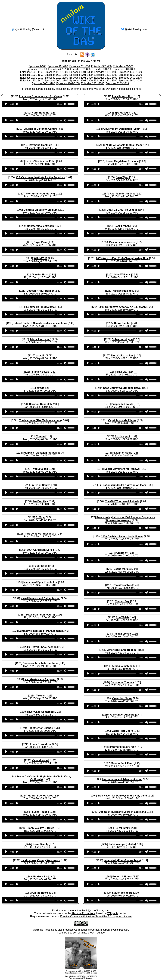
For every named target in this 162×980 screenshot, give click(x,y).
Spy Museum (122, 113)
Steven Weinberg (122, 893)
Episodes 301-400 (101, 66)
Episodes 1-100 (37, 66)
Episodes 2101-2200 (56, 78)
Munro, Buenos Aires (40, 796)
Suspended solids (122, 404)
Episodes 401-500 (123, 66)
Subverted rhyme (122, 339)
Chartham (122, 553)
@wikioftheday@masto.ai (30, 29)
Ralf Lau (122, 372)
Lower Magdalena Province (122, 161)
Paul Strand (40, 566)
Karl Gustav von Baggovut (40, 679)
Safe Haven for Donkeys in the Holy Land (122, 796)
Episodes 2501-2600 (32, 81)
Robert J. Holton (122, 877)
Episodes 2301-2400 (106, 78)
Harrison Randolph (40, 404)
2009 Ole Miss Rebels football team (122, 537)
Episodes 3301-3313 (117, 83)
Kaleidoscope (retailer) (122, 844)
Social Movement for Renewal (122, 469)
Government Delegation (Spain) (122, 129)
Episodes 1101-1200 (56, 72)
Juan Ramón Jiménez (122, 194)
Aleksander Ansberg (122, 715)
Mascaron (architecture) (40, 615)
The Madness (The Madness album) (40, 420)
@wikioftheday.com (136, 29)
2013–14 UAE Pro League (122, 210)
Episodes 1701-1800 (81, 75)
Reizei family (122, 828)
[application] (40, 104)
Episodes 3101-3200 (68, 83)
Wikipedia (113, 913)
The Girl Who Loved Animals (122, 501)
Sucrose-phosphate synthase (40, 663)
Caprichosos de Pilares (122, 420)
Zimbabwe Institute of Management (40, 631)
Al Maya (40, 517)
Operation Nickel (122, 698)
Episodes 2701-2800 (81, 81)
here (138, 89)
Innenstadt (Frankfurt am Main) (122, 860)
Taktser (40, 696)
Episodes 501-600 (37, 69)
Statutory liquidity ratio (122, 747)
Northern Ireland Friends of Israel (122, 779)
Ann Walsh (122, 617)
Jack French (122, 226)
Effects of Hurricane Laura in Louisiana (122, 812)
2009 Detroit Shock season (40, 647)
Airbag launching (122, 666)
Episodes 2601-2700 (56, 81)
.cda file (40, 356)
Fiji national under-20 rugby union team (122, 485)
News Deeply (40, 844)
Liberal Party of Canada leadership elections (40, 323)
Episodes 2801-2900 (106, 81)
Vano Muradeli (40, 760)
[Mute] (65, 104)
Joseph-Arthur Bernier (40, 291)
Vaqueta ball (40, 469)
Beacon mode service (122, 242)
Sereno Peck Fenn (122, 763)
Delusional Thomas (122, 682)
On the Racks (40, 893)
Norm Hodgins (40, 113)
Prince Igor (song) (40, 339)
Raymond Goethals (40, 145)
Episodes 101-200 (58, 66)
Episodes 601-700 (58, 69)
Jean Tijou (122, 177)
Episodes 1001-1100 (32, 72)
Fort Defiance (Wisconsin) (40, 534)
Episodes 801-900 (102, 69)
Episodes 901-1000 (125, 69)
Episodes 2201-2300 (81, 78)
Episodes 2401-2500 (130, 78)
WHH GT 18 (40, 258)
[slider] (36, 104)
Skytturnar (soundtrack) (40, 194)
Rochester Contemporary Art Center (40, 96)
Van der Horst (40, 275)
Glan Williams (122, 275)
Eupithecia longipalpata (40, 307)
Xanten (40, 436)
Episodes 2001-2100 (32, 78)
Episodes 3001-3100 (43, 83)
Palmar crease (122, 634)
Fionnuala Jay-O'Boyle (40, 828)
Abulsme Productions (83, 913)
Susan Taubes (40, 812)
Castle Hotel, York (122, 731)
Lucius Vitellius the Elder (40, 161)
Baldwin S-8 (40, 877)
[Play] (6, 104)
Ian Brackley (40, 501)
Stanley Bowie (40, 372)
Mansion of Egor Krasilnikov (40, 582)
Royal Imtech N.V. (122, 96)
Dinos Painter (122, 323)
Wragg (40, 388)
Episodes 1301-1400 (106, 72)
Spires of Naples (40, 485)
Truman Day (122, 601)
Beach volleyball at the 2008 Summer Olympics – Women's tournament (126, 519)
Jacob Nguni (122, 436)
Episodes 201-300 (80, 66)
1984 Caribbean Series (40, 550)
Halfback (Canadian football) (40, 453)
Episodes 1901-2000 (130, 75)
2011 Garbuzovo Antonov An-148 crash (122, 307)
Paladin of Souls (122, 453)
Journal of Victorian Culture (40, 129)
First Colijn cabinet (122, 356)
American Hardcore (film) (122, 650)
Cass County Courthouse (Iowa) (122, 388)
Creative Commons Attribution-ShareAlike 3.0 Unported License (96, 916)
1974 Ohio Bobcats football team (122, 145)
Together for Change (40, 728)
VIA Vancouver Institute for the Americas (40, 177)
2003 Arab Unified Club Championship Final (122, 258)
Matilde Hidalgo (122, 291)
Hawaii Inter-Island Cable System (40, 598)
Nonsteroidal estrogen (40, 226)
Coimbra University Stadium (40, 210)
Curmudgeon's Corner (87, 930)
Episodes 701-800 (80, 69)
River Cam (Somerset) (40, 712)
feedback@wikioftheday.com (93, 911)
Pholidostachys (122, 585)
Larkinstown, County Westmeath (40, 860)
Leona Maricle (122, 569)
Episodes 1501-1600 (32, 75)
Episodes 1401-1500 (130, 72)
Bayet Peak (40, 242)
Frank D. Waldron (40, 744)
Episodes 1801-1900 (106, 75)
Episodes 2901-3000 (130, 81)
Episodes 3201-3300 (93, 83)
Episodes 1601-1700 (56, 75)
